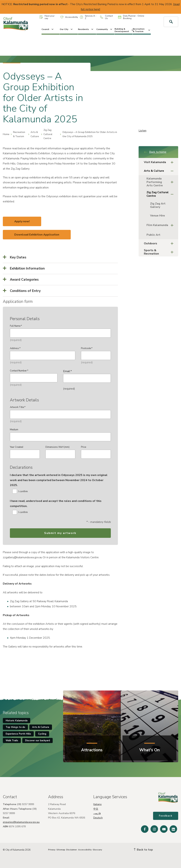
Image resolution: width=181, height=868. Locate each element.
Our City (66, 29)
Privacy (52, 850)
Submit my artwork (60, 533)
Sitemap (61, 850)
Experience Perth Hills (18, 734)
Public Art (153, 235)
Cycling (42, 734)
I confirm (20, 491)
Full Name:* (16, 326)
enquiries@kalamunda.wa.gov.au (21, 822)
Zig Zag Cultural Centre (48, 134)
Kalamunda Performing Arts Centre (161, 182)
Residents (86, 29)
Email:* (67, 371)
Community (105, 29)
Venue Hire (157, 216)
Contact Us (106, 17)
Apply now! (22, 221)
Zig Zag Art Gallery (158, 205)
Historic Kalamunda (17, 721)
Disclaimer (72, 850)
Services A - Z (88, 17)
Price (84, 447)
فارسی (97, 813)
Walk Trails (12, 741)
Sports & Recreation (160, 252)
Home (6, 134)
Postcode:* (87, 348)
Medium (14, 430)
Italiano (97, 804)
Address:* (15, 348)
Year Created (17, 447)
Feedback (166, 816)
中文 (96, 809)
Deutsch (98, 818)
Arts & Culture (35, 134)
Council (48, 29)
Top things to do (15, 727)
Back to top (143, 850)
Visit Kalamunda (160, 162)
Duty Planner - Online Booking (131, 17)
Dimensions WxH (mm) (57, 447)
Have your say (47, 17)
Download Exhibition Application (37, 235)
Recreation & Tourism (142, 30)
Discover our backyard (37, 741)
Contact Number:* (19, 371)
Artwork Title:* (18, 407)
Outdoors (160, 244)
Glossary (97, 850)
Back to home (155, 152)
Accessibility (69, 17)
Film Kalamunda (161, 225)
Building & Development (124, 30)
